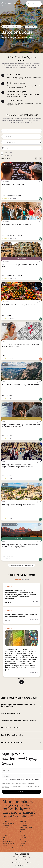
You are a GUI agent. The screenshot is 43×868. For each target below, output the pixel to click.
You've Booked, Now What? (11, 848)
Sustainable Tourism (26, 828)
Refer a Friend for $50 (9, 823)
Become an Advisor (8, 844)
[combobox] (21, 131)
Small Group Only (8, 152)
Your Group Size (6, 159)
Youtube (23, 846)
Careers (23, 830)
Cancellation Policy (22, 860)
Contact (5, 846)
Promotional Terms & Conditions (22, 863)
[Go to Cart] (33, 4)
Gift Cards (6, 828)
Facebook (23, 837)
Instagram (23, 841)
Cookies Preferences (21, 866)
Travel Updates (7, 841)
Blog (4, 837)
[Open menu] (38, 4)
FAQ (4, 839)
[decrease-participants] (36, 159)
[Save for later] (39, 164)
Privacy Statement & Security (22, 857)
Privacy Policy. (30, 784)
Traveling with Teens (8, 155)
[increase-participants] (41, 159)
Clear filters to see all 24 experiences (21, 565)
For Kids (5, 154)
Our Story (23, 823)
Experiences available (30, 27)
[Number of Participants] (38, 159)
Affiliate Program (7, 825)
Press (22, 832)
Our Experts (24, 825)
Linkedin (23, 844)
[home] (9, 5)
